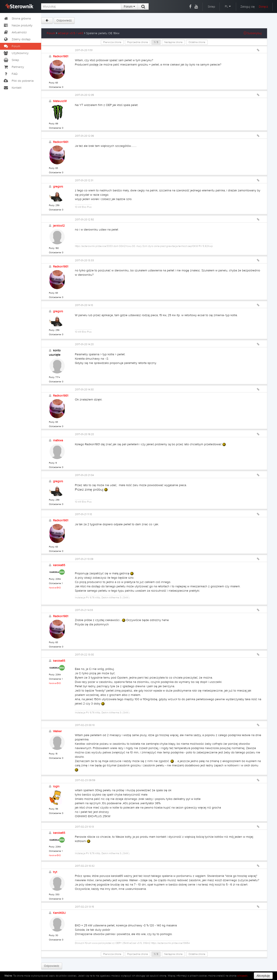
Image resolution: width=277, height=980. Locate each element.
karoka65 (59, 565)
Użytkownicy (16, 53)
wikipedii (242, 976)
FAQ (10, 74)
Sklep (211, 7)
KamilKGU (59, 913)
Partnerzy (14, 67)
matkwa (58, 440)
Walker (57, 731)
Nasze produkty (18, 26)
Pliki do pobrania (18, 81)
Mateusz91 (60, 101)
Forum (129, 6)
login (56, 786)
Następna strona (173, 42)
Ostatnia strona (197, 42)
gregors (58, 187)
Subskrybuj (253, 33)
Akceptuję (263, 976)
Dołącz (263, 7)
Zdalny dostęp (17, 39)
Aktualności (15, 32)
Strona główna (17, 19)
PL (228, 6)
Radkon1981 (61, 56)
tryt (55, 872)
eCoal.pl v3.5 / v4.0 (71, 33)
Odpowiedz (64, 21)
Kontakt (12, 88)
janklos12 (59, 226)
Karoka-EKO (55, 588)
